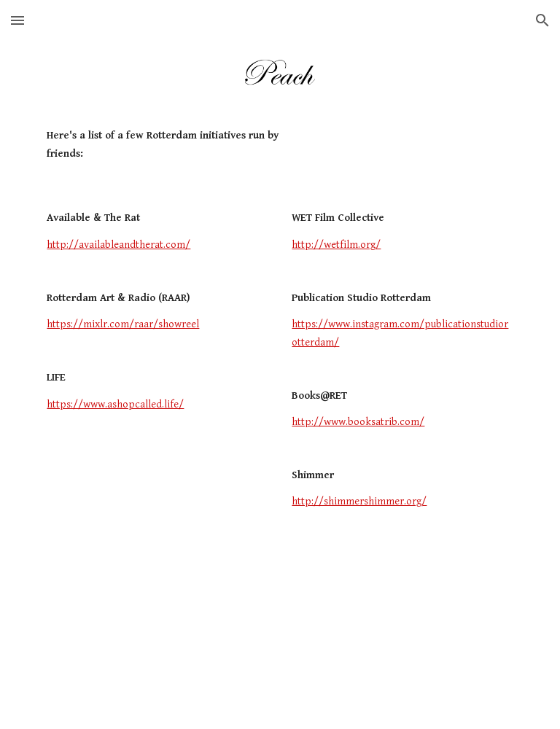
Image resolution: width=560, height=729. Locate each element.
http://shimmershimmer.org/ (359, 501)
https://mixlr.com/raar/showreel (123, 324)
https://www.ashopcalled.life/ (115, 404)
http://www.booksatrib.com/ (358, 422)
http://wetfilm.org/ (336, 245)
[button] (17, 20)
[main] (178, 145)
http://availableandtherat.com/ (118, 245)
